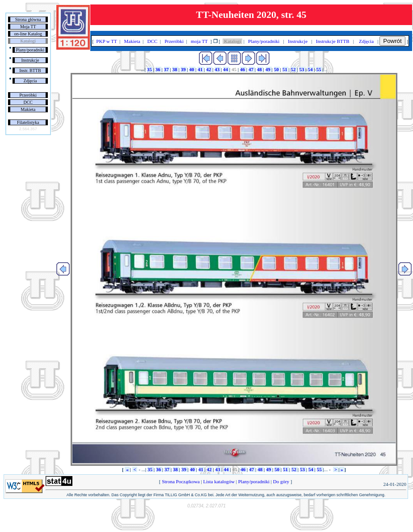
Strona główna (28, 19)
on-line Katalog (28, 34)
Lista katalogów (219, 481)
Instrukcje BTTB (333, 41)
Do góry (281, 481)
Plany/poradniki (30, 50)
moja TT (199, 41)
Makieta (28, 109)
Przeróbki (28, 95)
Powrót (392, 41)
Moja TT (28, 27)
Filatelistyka (28, 122)
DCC (28, 102)
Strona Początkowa (181, 481)
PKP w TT (107, 41)
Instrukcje (30, 60)
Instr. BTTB (30, 70)
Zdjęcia (30, 81)
